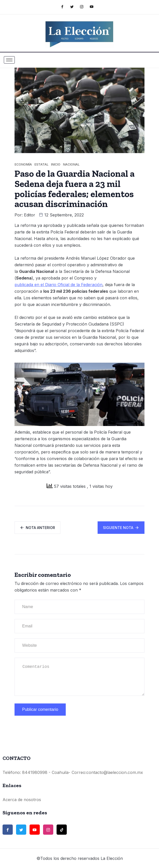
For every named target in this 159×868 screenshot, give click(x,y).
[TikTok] (62, 830)
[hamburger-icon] (9, 60)
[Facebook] (65, 7)
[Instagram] (84, 7)
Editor (30, 215)
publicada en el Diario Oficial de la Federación (58, 285)
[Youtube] (94, 7)
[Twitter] (75, 7)
